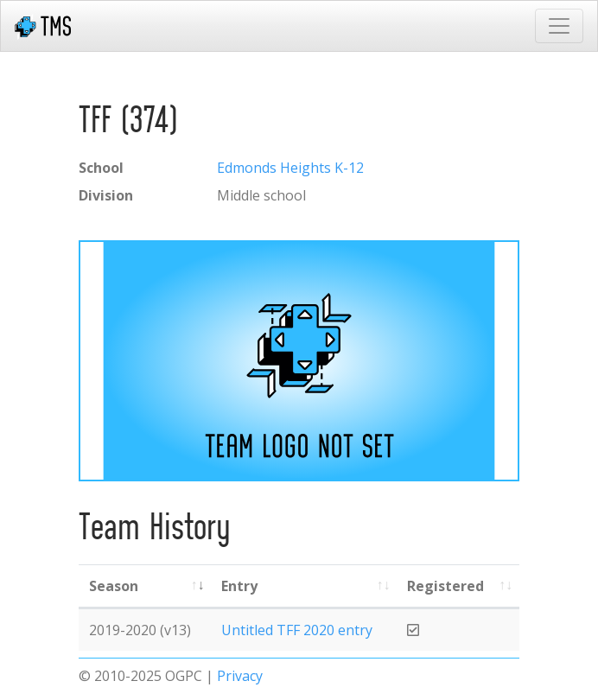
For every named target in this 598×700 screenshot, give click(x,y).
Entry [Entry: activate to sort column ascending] (239, 586)
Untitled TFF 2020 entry (297, 630)
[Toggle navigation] (559, 26)
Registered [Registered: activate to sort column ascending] (445, 586)
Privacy (240, 676)
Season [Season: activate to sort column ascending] (114, 586)
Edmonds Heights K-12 (290, 168)
